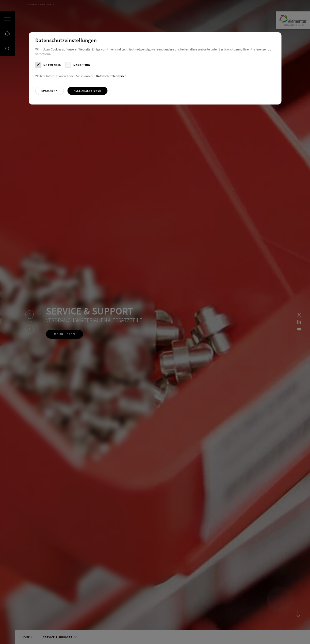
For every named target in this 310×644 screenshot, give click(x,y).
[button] (50, 91)
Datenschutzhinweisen (111, 76)
